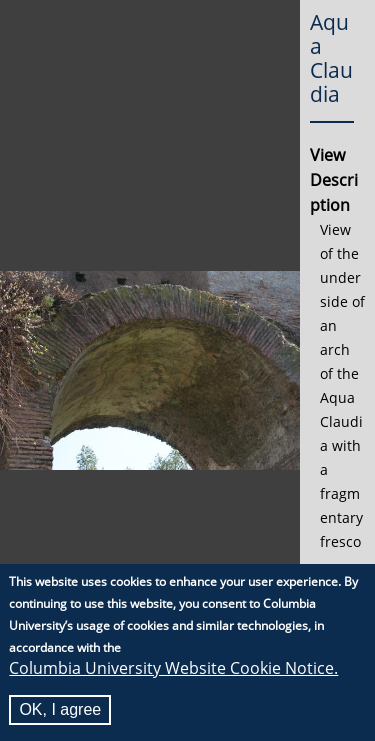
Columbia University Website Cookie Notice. (173, 668)
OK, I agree (60, 709)
